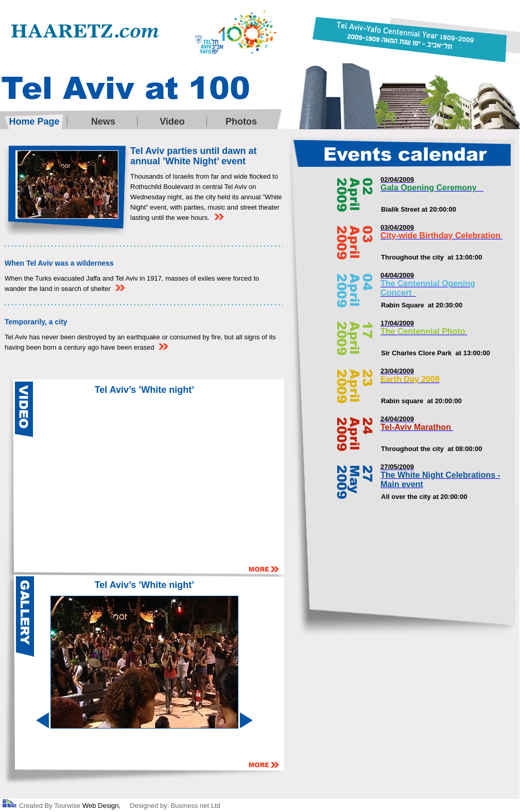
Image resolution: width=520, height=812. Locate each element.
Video (172, 122)
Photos (241, 122)
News (103, 122)
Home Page (34, 122)
